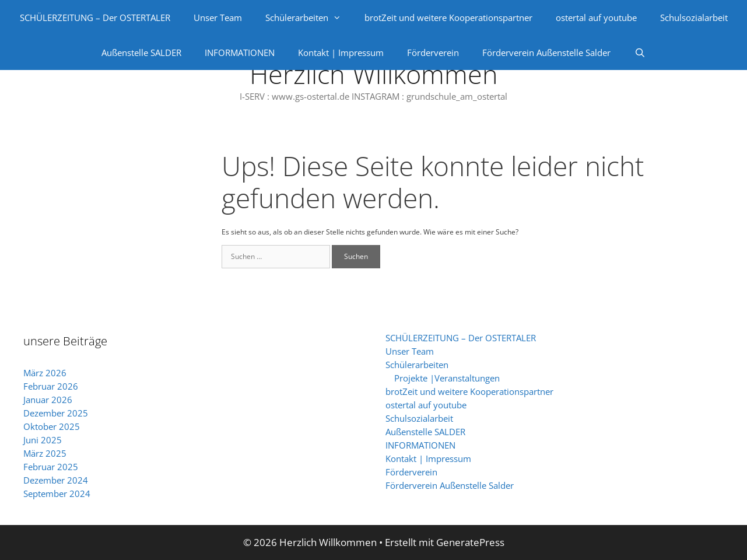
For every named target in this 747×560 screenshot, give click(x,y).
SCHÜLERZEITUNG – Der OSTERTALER (95, 17)
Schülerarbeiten (309, 17)
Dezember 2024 (56, 480)
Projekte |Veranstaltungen (447, 378)
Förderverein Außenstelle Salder (546, 52)
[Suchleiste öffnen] (639, 52)
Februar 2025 (51, 467)
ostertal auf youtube (596, 17)
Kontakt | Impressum (341, 52)
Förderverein (433, 52)
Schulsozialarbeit (694, 17)
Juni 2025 (43, 440)
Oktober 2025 (52, 426)
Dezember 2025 (56, 413)
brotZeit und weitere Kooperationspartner (448, 17)
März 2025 (45, 453)
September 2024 (57, 494)
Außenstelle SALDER (141, 52)
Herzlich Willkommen (374, 74)
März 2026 (45, 373)
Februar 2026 (51, 386)
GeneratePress (470, 542)
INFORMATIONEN (240, 52)
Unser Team (218, 17)
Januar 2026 (48, 400)
